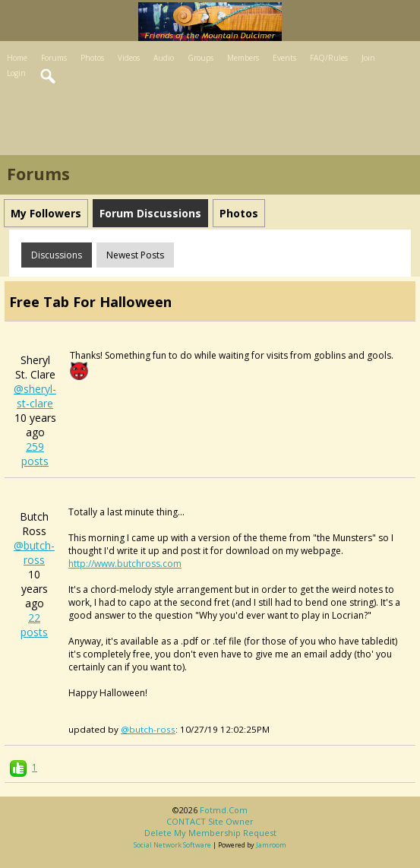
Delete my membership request (210, 833)
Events (284, 58)
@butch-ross (34, 553)
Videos (129, 58)
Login (16, 73)
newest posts (135, 255)
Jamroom (271, 845)
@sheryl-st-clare (35, 396)
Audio (164, 58)
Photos (92, 58)
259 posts (35, 454)
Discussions (57, 255)
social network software (172, 845)
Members (243, 58)
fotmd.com (224, 810)
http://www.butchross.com (125, 564)
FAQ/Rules (329, 58)
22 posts (34, 625)
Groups (201, 58)
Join (368, 58)
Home (17, 58)
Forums (54, 58)
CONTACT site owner (210, 821)
